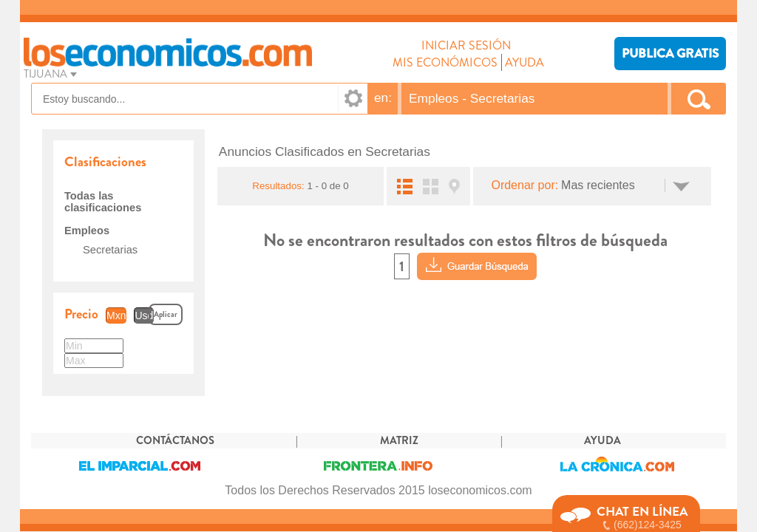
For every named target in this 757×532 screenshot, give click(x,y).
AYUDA (525, 62)
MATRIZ (399, 441)
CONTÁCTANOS (175, 441)
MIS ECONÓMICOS (445, 62)
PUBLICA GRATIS (670, 54)
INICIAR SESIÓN (466, 45)
